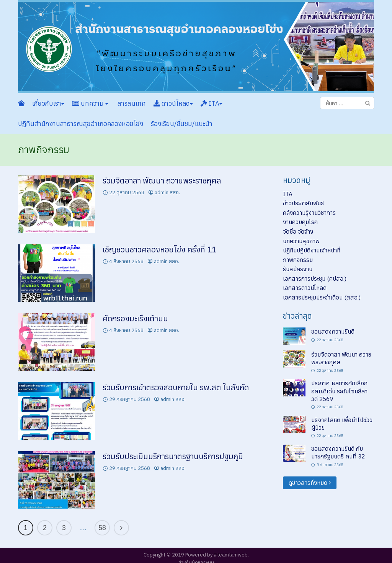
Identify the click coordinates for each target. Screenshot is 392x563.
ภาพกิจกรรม (298, 260)
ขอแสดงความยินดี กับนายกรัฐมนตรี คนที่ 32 (338, 452)
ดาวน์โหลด (173, 103)
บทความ (90, 103)
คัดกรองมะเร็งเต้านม (135, 318)
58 (102, 528)
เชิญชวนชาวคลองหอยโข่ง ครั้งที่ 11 (159, 250)
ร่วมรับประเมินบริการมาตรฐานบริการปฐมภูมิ (173, 456)
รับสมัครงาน (298, 269)
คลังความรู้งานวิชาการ (309, 213)
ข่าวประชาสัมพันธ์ (303, 203)
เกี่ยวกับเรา (48, 103)
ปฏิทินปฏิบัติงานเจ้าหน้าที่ (312, 250)
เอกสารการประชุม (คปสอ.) (315, 278)
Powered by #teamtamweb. (217, 555)
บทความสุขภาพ (301, 241)
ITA (212, 103)
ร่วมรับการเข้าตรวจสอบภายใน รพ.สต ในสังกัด (176, 387)
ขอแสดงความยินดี (333, 331)
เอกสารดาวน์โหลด (305, 288)
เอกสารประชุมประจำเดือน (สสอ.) (322, 297)
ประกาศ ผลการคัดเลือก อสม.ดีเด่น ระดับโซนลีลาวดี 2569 (339, 391)
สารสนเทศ (131, 103)
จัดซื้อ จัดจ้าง (298, 231)
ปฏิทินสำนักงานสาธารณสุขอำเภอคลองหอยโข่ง (81, 124)
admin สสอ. (167, 192)
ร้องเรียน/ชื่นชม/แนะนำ (182, 124)
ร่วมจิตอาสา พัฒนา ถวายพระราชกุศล (162, 181)
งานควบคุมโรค (300, 222)
